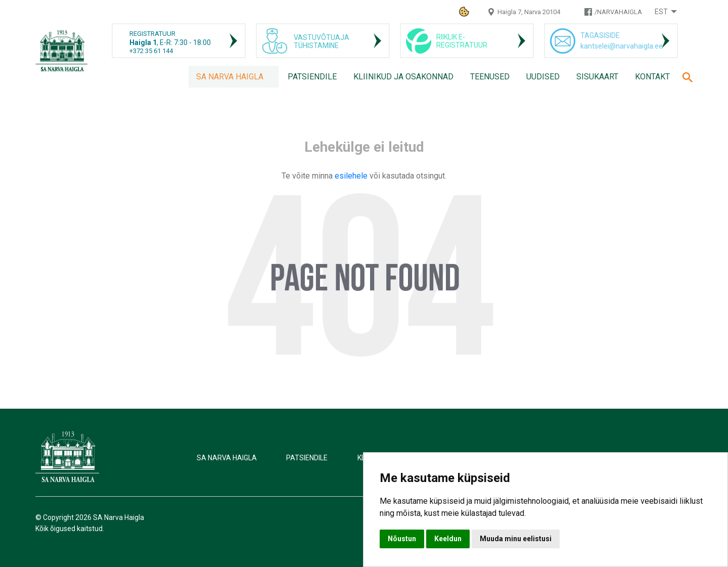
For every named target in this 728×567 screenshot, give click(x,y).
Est (661, 12)
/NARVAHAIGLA (618, 12)
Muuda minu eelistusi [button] (516, 539)
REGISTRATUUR (152, 34)
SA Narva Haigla (230, 77)
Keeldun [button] (448, 539)
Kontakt (652, 77)
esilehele (352, 176)
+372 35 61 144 (151, 51)
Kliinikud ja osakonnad (403, 77)
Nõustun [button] (402, 539)
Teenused (490, 77)
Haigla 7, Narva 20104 (529, 12)
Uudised (543, 77)
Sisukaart (597, 77)
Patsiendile (312, 77)
